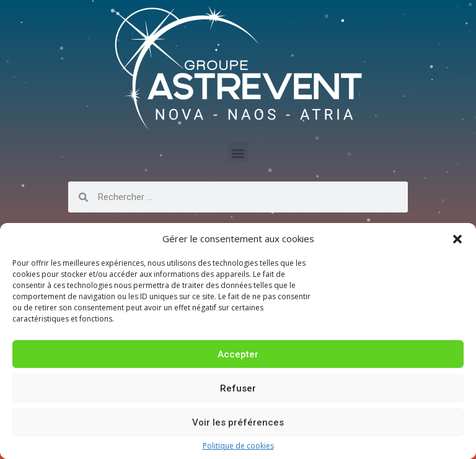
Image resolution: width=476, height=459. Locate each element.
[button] (457, 239)
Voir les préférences (238, 422)
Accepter (238, 354)
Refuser (238, 388)
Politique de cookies (238, 446)
